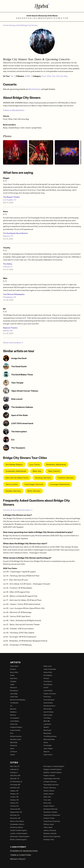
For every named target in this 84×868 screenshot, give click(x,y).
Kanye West (48, 672)
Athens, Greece (49, 791)
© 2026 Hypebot (18, 847)
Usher (12, 748)
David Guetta (48, 703)
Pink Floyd (47, 697)
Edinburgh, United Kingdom (20, 836)
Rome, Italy (47, 803)
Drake (12, 675)
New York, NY (15, 766)
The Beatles (14, 703)
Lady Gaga (14, 694)
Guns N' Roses (49, 712)
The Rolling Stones (50, 736)
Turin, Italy (47, 800)
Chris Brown (48, 681)
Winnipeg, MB (15, 785)
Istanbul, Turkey (49, 818)
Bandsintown (35, 89)
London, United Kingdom (19, 833)
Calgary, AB (14, 791)
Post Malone (48, 684)
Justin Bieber (15, 721)
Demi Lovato (48, 715)
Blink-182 (47, 721)
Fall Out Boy (48, 709)
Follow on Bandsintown (15, 110)
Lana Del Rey (48, 691)
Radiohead (47, 733)
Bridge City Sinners (30, 25)
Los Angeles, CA (10, 200)
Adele (12, 684)
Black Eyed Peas (49, 739)
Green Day (14, 724)
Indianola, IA (14, 769)
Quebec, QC (14, 794)
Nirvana (46, 678)
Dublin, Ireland (49, 794)
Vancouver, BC (15, 809)
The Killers (47, 718)
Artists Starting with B (12, 25)
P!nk (12, 733)
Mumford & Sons (49, 706)
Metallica (13, 712)
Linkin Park (14, 697)
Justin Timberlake (50, 669)
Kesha (46, 742)
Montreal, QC (15, 815)
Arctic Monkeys (49, 700)
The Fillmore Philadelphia (14, 294)
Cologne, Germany (50, 782)
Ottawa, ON (14, 803)
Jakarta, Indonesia (50, 830)
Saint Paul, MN (15, 775)
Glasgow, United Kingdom (53, 769)
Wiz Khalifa (48, 745)
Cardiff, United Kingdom (19, 830)
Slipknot (46, 752)
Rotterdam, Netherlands (56, 465)
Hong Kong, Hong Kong (52, 821)
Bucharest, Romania (51, 809)
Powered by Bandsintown (24, 851)
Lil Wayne (14, 752)
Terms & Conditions (21, 855)
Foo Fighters (48, 675)
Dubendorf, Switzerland (52, 815)
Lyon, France (35, 465)
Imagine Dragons (16, 727)
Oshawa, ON (14, 800)
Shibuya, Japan (49, 824)
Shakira (46, 727)
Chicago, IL (14, 772)
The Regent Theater (11, 197)
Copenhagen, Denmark (34, 484)
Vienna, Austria (12, 484)
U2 (11, 706)
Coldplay (13, 681)
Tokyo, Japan (48, 827)
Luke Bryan (47, 724)
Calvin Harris (48, 755)
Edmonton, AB (15, 818)
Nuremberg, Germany (51, 785)
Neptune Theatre (10, 328)
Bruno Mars (14, 672)
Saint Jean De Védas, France (17, 478)
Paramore (14, 745)
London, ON (14, 797)
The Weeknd (15, 718)
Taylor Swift (14, 666)
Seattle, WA (8, 331)
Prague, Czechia (49, 775)
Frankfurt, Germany (66, 478)
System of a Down (50, 694)
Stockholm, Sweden (50, 812)
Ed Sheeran (14, 691)
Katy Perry (14, 678)
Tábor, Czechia (54, 471)
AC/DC (46, 687)
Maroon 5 (13, 687)
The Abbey (8, 264)
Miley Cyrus (48, 666)
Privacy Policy (18, 859)
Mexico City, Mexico (17, 821)
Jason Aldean (48, 748)
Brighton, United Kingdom (53, 772)
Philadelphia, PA (10, 297)
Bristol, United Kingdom (18, 839)
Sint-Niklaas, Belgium (14, 465)
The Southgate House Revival (15, 233)
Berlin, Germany (34, 491)
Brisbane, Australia (50, 833)
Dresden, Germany (13, 491)
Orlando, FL (8, 267)
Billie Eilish (14, 742)
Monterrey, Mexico (17, 827)
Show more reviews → (13, 342)
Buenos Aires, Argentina (52, 836)
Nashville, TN (15, 778)
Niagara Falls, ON (16, 812)
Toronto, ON (14, 806)
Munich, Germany (50, 788)
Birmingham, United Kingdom (54, 766)
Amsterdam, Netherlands (16, 471)
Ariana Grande (15, 730)
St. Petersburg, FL (16, 782)
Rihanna (13, 715)
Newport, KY (8, 236)
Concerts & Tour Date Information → (18, 510)
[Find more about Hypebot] (42, 6)
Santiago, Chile (49, 839)
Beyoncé (13, 709)
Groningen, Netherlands (60, 484)
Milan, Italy (37, 471)
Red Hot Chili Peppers (18, 700)
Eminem (13, 669)
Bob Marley (48, 730)
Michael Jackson (16, 736)
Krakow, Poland (49, 806)
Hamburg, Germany (43, 478)
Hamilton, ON (15, 788)
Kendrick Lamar (16, 739)
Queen (12, 755)
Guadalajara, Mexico (17, 824)
